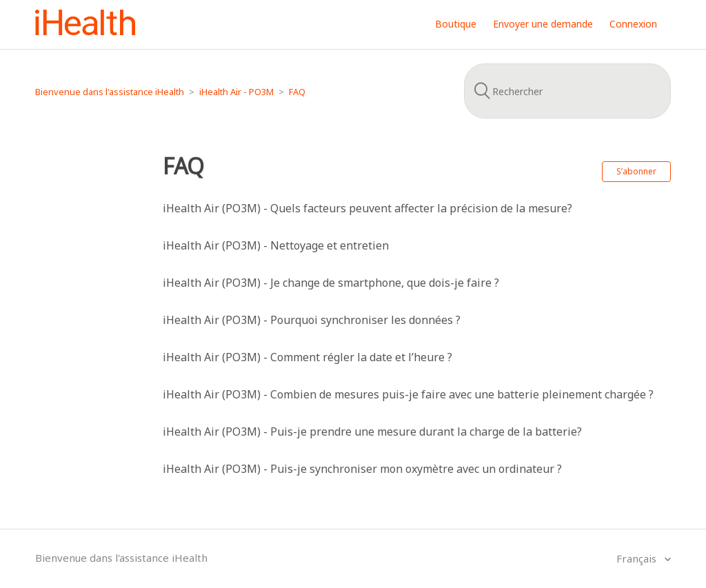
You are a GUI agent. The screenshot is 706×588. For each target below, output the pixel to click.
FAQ (297, 92)
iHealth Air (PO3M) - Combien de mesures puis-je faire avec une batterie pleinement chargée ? (408, 394)
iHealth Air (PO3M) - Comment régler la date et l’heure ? (307, 357)
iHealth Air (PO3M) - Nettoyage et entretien (276, 245)
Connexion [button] (633, 24)
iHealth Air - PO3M (236, 92)
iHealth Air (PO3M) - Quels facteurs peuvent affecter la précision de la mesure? (367, 208)
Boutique (456, 24)
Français (638, 558)
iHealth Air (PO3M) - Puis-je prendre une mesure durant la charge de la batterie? (372, 432)
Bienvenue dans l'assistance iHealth (110, 92)
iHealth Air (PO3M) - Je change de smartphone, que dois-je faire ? (331, 283)
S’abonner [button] (636, 171)
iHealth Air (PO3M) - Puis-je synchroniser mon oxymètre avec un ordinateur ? (362, 469)
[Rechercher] (567, 91)
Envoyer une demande (543, 24)
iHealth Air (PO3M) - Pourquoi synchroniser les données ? (312, 320)
